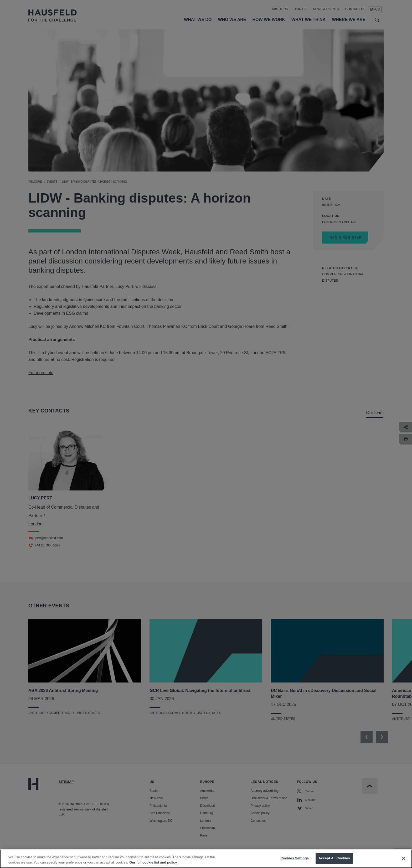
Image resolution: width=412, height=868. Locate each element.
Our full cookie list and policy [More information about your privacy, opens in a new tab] (153, 862)
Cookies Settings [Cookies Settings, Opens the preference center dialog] (295, 858)
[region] (206, 859)
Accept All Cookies (334, 858)
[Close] (404, 858)
